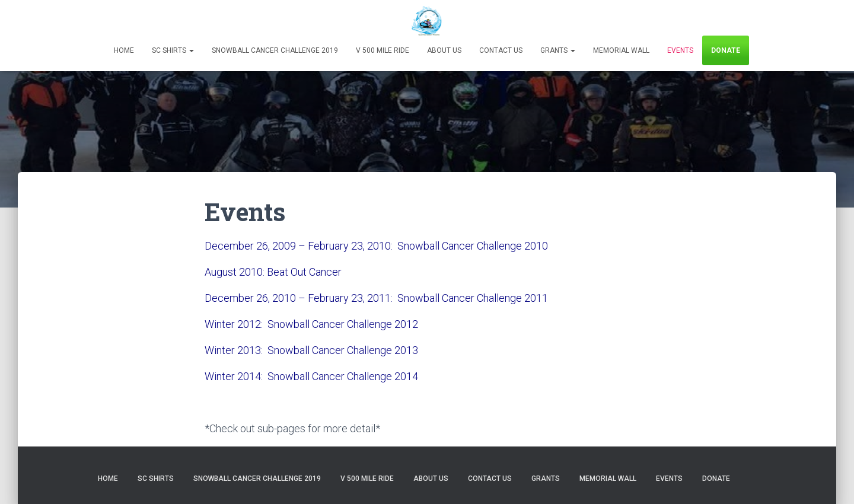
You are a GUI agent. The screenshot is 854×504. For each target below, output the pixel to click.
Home (124, 50)
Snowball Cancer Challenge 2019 (275, 50)
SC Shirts (173, 50)
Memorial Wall (621, 50)
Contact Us (501, 50)
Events (680, 50)
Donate (726, 50)
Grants (558, 50)
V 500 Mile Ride (383, 50)
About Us (444, 50)
